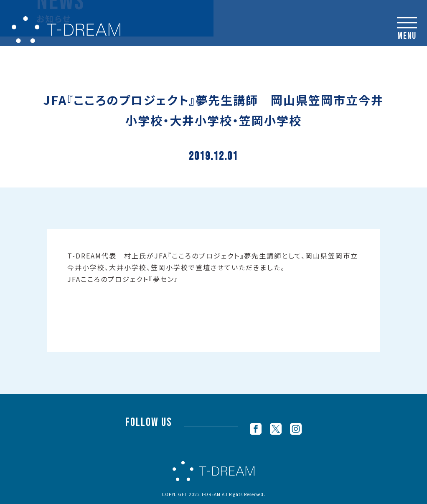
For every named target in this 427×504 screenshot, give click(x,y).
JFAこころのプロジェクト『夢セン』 (123, 279)
